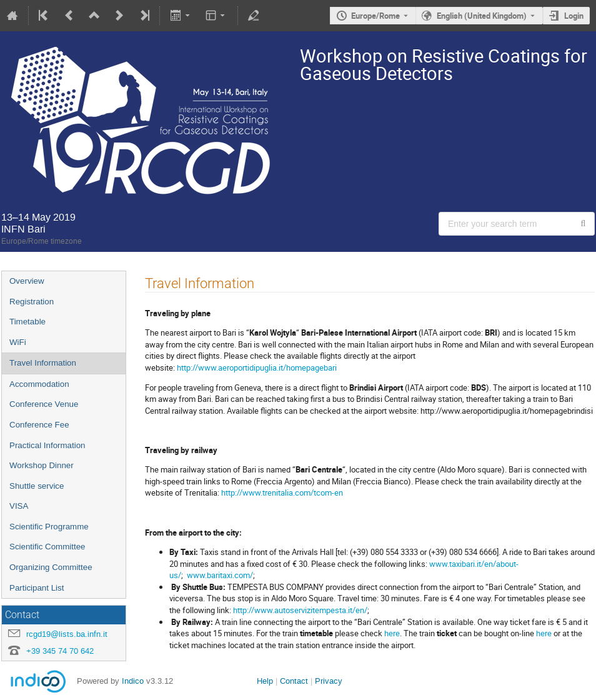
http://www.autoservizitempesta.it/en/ (300, 610)
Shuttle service (37, 486)
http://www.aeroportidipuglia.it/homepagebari (257, 367)
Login (574, 16)
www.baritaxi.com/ (220, 575)
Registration (32, 302)
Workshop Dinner (42, 465)
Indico (133, 681)
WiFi (18, 342)
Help (265, 681)
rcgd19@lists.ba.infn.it (67, 634)
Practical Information (47, 445)
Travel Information (43, 363)
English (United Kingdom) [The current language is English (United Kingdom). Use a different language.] (482, 16)
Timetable (27, 322)
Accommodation (39, 384)
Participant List (37, 588)
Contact (294, 681)
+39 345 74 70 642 (60, 651)
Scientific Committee (47, 547)
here (392, 633)
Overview (27, 281)
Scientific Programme (49, 527)
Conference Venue (44, 404)
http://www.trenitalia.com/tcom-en (282, 492)
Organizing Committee (51, 567)
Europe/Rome (375, 16)
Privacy (329, 681)
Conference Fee (39, 425)
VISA (19, 506)
